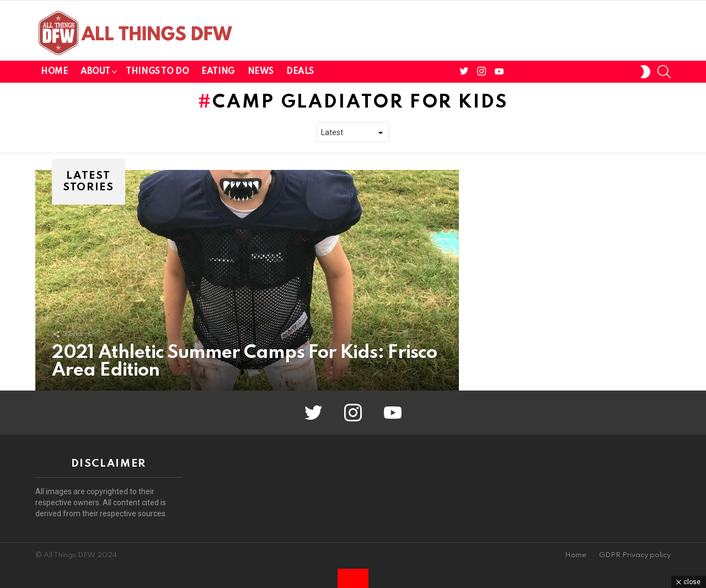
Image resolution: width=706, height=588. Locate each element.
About (95, 74)
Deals (300, 72)
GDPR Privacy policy (635, 555)
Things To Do (157, 72)
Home (54, 72)
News (261, 72)
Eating (218, 72)
